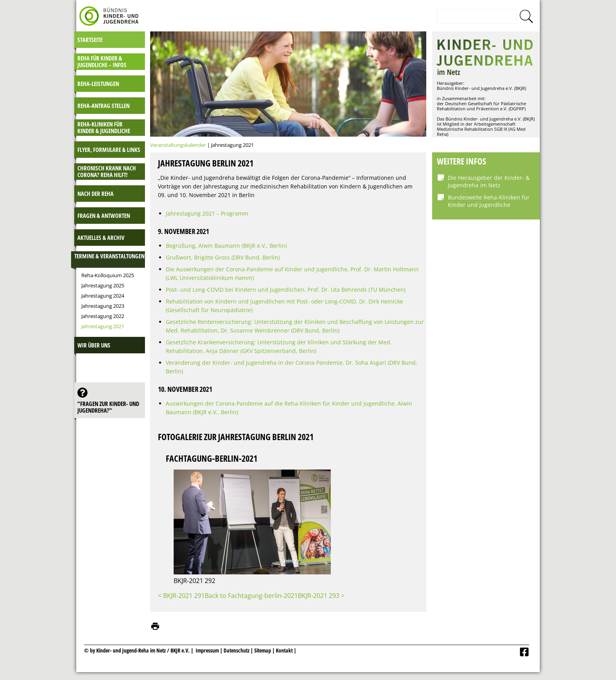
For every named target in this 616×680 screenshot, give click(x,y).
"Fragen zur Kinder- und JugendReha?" (108, 407)
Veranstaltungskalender (178, 145)
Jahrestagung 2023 (103, 306)
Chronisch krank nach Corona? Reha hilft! (107, 171)
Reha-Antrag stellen (104, 106)
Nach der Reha (95, 194)
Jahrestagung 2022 (103, 316)
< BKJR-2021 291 (181, 596)
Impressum (207, 650)
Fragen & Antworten (104, 216)
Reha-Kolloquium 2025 (108, 275)
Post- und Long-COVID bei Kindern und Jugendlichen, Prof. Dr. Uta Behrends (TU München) (286, 290)
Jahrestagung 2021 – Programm (207, 213)
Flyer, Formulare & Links (109, 150)
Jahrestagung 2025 (103, 285)
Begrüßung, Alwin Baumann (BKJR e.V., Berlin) (226, 246)
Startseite (90, 40)
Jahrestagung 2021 (103, 326)
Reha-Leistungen (98, 84)
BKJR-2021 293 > (321, 596)
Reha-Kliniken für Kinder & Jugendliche (104, 127)
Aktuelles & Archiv (101, 238)
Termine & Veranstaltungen (109, 256)
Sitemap (263, 650)
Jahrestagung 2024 (103, 296)
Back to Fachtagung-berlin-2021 (251, 596)
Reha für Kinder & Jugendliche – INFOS (102, 61)
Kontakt (284, 650)
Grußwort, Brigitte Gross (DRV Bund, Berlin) (223, 257)
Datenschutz (237, 650)
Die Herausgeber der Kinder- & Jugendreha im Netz (489, 181)
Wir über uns (94, 345)
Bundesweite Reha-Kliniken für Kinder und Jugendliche (489, 201)
